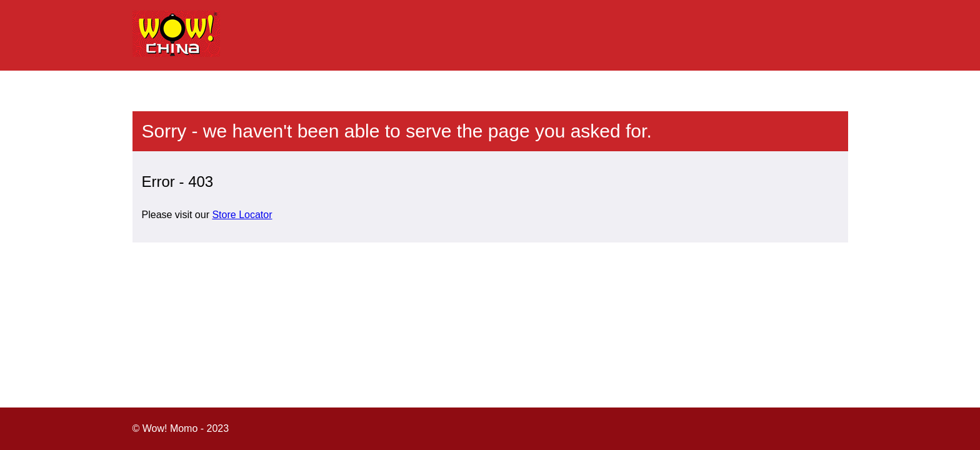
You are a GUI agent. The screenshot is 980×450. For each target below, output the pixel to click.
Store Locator (242, 215)
